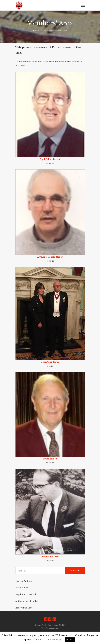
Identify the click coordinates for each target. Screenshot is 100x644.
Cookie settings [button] (54, 639)
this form (20, 66)
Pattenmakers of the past (55, 31)
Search (75, 571)
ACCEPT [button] (70, 640)
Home (36, 31)
